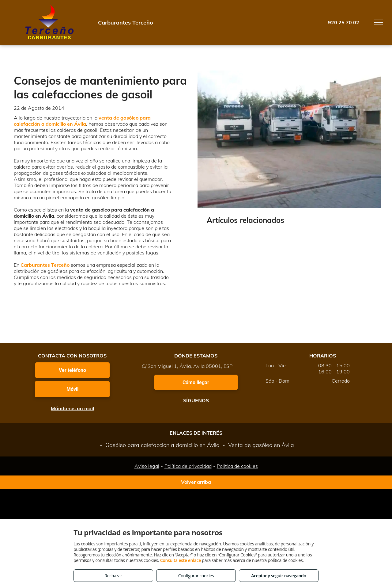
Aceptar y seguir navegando (279, 576)
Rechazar (113, 576)
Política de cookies (237, 466)
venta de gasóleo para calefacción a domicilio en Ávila (82, 121)
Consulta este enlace (181, 560)
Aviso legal (147, 466)
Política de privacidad (188, 466)
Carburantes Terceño (45, 265)
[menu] (379, 22)
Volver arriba (196, 482)
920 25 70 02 (344, 22)
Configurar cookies (196, 576)
